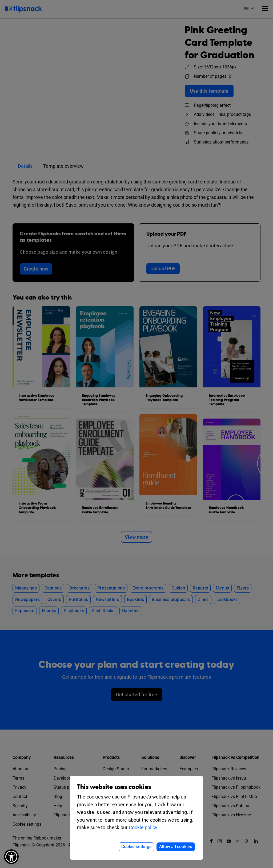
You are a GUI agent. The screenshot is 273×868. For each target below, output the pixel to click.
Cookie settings (136, 847)
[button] (11, 857)
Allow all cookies (176, 847)
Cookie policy (143, 827)
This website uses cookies (114, 787)
